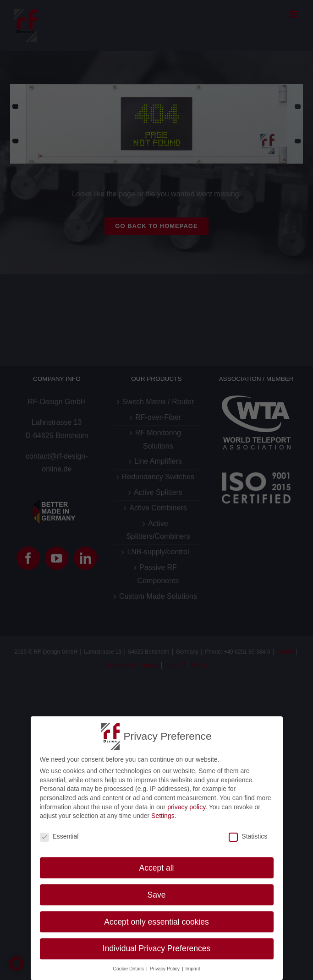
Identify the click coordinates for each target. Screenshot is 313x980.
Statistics (248, 836)
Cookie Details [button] (129, 969)
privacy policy (186, 807)
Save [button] (157, 895)
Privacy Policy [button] (165, 969)
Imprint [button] (193, 969)
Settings (163, 816)
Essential (59, 836)
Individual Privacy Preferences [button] (156, 948)
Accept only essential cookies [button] (156, 922)
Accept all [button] (157, 868)
